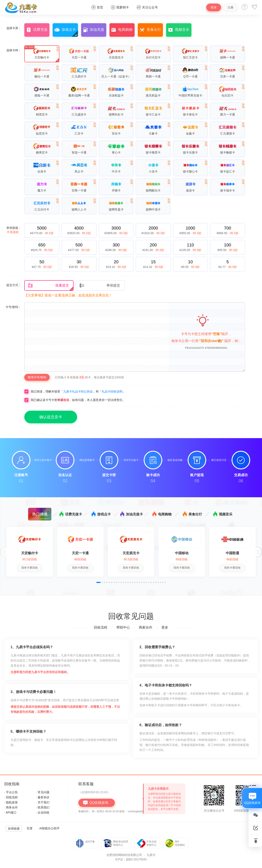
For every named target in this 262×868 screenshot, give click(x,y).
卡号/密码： (13, 307)
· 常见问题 (43, 792)
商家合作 (146, 627)
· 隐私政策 (11, 802)
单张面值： (14, 230)
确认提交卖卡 (51, 417)
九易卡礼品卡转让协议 (78, 391)
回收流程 (101, 627)
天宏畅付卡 (30, 553)
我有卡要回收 (30, 568)
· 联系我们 (43, 807)
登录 (214, 7)
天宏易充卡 (131, 553)
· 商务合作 (11, 807)
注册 (231, 7)
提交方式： (14, 285)
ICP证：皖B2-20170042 (131, 859)
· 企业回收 (43, 812)
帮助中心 (123, 627)
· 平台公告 (11, 792)
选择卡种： (14, 50)
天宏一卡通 (80, 553)
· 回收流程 (11, 797)
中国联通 (232, 553)
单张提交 (100, 286)
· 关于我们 (43, 802)
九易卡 (151, 855)
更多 (165, 627)
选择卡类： (14, 28)
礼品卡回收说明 (112, 391)
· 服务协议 (43, 797)
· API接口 (10, 812)
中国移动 (182, 553)
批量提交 (48, 286)
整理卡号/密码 (37, 377)
